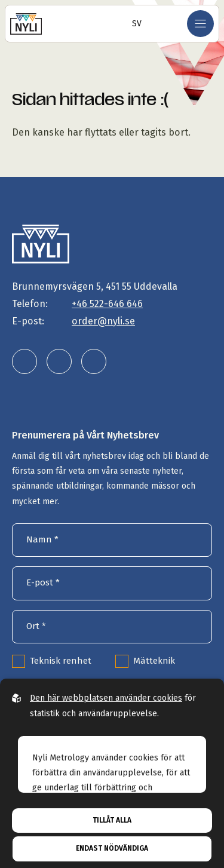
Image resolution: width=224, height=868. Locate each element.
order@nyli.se (103, 321)
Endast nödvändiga (112, 848)
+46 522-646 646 (107, 304)
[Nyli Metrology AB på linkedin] (24, 361)
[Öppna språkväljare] (133, 24)
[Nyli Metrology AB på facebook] (94, 361)
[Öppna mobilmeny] (200, 24)
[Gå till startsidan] (26, 24)
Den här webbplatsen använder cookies (106, 698)
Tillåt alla (112, 820)
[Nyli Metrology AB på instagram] (59, 361)
